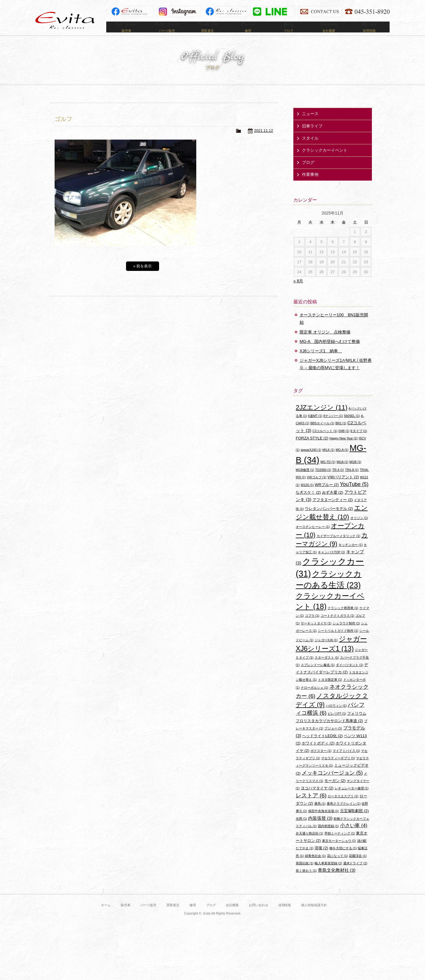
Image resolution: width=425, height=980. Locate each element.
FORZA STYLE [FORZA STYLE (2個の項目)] (312, 447)
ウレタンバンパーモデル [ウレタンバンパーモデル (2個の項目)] (329, 517)
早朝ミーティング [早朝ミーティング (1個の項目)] (340, 842)
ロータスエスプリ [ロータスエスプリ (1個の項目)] (343, 805)
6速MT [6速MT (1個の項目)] (315, 425)
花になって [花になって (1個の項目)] (337, 865)
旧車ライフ (312, 135)
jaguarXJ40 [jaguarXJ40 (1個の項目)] (311, 459)
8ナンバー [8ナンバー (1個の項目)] (333, 425)
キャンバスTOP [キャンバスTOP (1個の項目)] (331, 561)
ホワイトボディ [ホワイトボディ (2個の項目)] (318, 752)
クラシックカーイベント (325, 159)
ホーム (106, 914)
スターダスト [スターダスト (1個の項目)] (327, 666)
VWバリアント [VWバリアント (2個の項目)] (343, 486)
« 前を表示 (143, 275)
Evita (65, 20)
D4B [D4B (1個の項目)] (344, 440)
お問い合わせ (259, 914)
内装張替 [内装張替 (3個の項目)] (320, 827)
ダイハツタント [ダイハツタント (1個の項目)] (350, 674)
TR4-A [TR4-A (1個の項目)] (352, 479)
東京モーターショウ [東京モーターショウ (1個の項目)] (339, 850)
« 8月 (298, 290)
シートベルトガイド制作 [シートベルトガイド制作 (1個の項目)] (338, 639)
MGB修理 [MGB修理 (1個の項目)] (305, 479)
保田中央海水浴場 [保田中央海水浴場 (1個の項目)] (323, 820)
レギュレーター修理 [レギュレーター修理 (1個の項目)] (352, 797)
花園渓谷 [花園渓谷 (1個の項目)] (358, 865)
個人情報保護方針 (314, 914)
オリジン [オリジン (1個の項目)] (359, 527)
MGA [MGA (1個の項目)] (342, 471)
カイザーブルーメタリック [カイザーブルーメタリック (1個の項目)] (339, 545)
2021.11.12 (264, 139)
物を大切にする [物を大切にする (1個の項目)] (343, 857)
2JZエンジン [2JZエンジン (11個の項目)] (322, 416)
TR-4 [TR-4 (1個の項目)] (338, 479)
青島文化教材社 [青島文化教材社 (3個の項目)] (337, 879)
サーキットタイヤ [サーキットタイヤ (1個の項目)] (316, 632)
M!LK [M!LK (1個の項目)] (328, 459)
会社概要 (232, 914)
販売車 (126, 914)
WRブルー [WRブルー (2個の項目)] (327, 494)
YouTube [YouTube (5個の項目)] (354, 493)
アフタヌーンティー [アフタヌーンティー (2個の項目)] (333, 509)
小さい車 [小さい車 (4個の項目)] (354, 834)
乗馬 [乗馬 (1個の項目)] (320, 812)
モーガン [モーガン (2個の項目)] (335, 790)
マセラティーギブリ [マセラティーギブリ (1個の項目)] (338, 767)
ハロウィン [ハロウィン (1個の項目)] (336, 714)
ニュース (310, 122)
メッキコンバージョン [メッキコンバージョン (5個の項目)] (332, 782)
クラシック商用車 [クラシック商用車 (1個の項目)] (343, 617)
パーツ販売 (148, 914)
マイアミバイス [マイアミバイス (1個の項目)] (346, 760)
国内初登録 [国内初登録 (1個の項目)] (328, 835)
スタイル (310, 147)
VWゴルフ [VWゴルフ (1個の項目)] (317, 486)
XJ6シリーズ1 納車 (321, 360)
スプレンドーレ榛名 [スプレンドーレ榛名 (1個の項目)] (318, 674)
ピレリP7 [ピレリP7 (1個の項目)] (337, 722)
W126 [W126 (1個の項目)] (307, 494)
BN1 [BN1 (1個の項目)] (341, 432)
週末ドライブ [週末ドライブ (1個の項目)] (355, 872)
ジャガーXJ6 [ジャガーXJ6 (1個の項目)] (326, 649)
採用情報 (285, 914)
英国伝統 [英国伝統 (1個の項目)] (305, 872)
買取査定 (173, 914)
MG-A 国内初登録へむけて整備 (330, 350)
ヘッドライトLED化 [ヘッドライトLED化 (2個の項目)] (322, 745)
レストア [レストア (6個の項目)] (311, 804)
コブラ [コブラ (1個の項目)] (312, 624)
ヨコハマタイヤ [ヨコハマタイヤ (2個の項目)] (317, 797)
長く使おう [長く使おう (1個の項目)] (306, 879)
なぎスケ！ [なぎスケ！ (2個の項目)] (308, 501)
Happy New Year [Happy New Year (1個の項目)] (343, 447)
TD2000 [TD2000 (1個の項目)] (323, 479)
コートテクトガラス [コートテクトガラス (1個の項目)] (337, 624)
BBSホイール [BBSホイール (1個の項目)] (322, 432)
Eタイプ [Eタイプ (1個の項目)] (359, 440)
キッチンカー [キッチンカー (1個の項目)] (351, 554)
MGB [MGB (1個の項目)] (355, 471)
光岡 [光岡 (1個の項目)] (301, 827)
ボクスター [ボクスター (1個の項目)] (321, 760)
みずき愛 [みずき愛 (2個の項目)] (333, 501)
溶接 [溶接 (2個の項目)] (321, 857)
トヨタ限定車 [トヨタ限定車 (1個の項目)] (330, 688)
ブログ (308, 171)
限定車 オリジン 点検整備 (325, 341)
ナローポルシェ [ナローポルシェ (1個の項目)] (314, 696)
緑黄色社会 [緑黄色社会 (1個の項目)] (315, 865)
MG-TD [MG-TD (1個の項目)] (328, 471)
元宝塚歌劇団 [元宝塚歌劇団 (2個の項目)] (354, 820)
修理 (193, 914)
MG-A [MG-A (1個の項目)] (342, 459)
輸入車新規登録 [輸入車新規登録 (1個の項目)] (328, 872)
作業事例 (310, 183)
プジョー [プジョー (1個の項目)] (333, 737)
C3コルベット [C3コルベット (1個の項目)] (325, 440)
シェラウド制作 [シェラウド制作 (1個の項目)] (346, 632)
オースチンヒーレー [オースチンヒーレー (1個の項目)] (313, 536)
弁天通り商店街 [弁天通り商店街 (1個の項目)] (309, 842)
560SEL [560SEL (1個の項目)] (352, 425)
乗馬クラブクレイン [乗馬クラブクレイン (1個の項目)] (344, 812)
